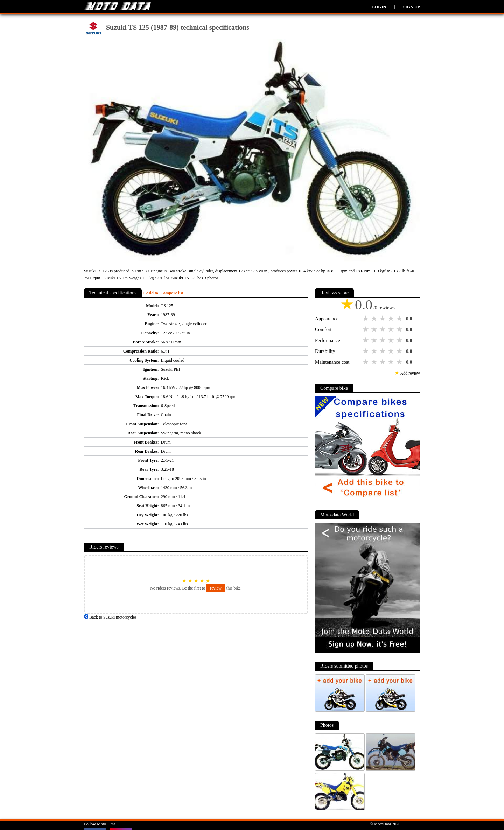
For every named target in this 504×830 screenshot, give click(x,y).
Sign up (412, 7)
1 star (366, 319)
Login (379, 7)
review (216, 588)
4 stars (392, 319)
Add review (410, 373)
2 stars (375, 319)
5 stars (400, 319)
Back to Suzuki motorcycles (110, 617)
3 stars (383, 319)
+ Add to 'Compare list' (164, 293)
